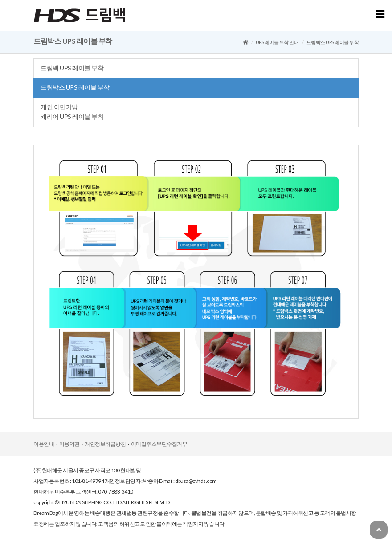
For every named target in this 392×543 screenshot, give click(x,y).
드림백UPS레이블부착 (72, 68)
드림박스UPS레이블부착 (75, 87)
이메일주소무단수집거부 (159, 444)
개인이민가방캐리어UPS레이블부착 (72, 112)
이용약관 (69, 444)
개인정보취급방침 (105, 444)
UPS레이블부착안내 (277, 42)
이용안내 (44, 444)
